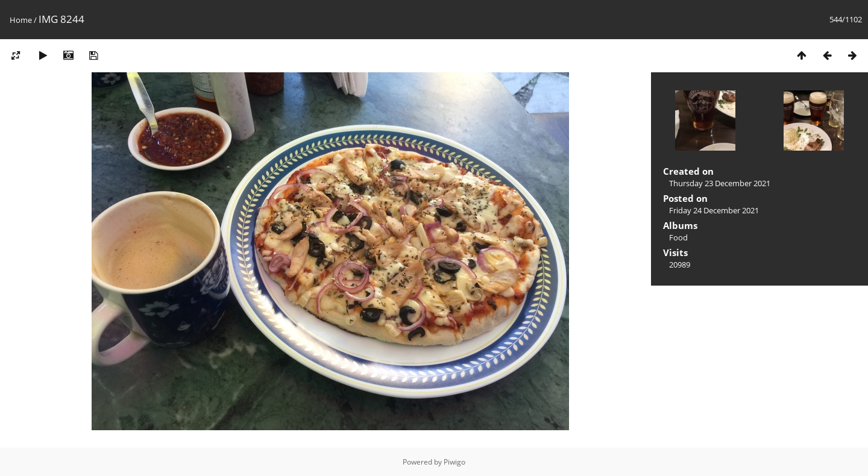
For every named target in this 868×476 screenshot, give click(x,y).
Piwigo (454, 462)
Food (678, 237)
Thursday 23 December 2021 (720, 183)
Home (21, 20)
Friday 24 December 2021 (714, 210)
